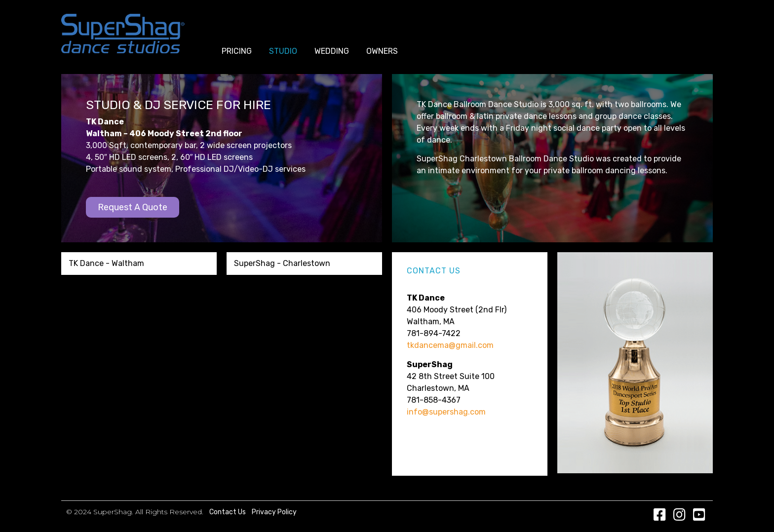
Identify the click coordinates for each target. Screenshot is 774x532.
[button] (133, 207)
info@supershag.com (446, 412)
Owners (382, 51)
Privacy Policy (274, 512)
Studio (283, 51)
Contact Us (228, 512)
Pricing (237, 51)
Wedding (332, 51)
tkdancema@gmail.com (450, 345)
